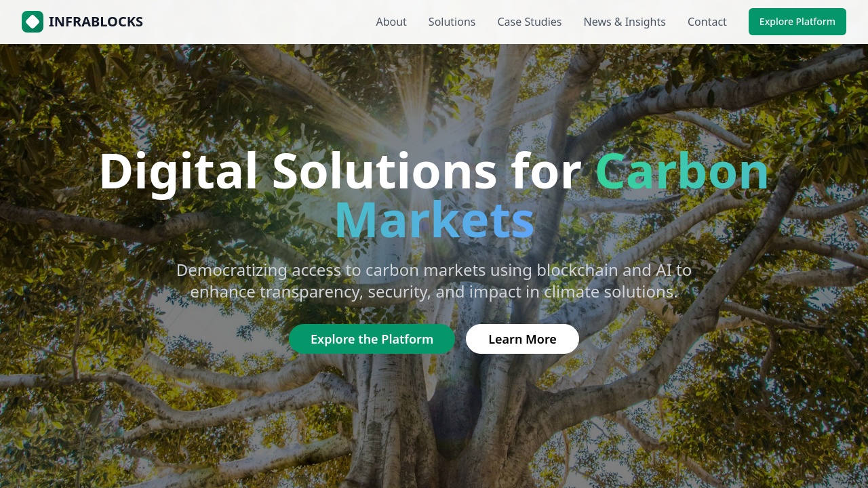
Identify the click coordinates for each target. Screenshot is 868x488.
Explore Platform (797, 21)
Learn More (522, 339)
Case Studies (529, 22)
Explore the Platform (372, 339)
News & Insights (625, 22)
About (391, 22)
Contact (707, 22)
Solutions (452, 22)
